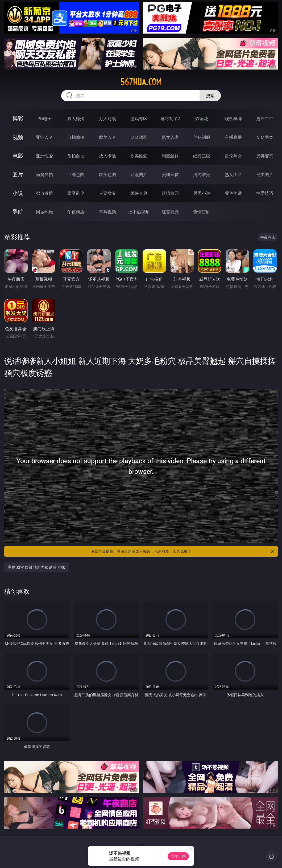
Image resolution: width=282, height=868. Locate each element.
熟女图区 (233, 174)
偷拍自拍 (76, 156)
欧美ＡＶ (107, 137)
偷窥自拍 (44, 174)
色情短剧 (202, 212)
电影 (18, 156)
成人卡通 (107, 156)
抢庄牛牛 (265, 119)
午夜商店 (76, 212)
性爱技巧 (265, 193)
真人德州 (76, 119)
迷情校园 (170, 193)
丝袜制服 (202, 137)
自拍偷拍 (76, 137)
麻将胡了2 (170, 119)
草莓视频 (107, 212)
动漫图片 (139, 174)
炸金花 (202, 119)
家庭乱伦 (76, 193)
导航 (18, 212)
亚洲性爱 (44, 156)
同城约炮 (44, 212)
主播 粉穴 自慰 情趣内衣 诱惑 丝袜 (36, 567)
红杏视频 (170, 212)
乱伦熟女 (233, 156)
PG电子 (45, 119)
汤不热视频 (139, 212)
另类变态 (265, 156)
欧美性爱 (139, 156)
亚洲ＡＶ (44, 137)
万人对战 (107, 119)
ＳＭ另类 (265, 137)
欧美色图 (107, 174)
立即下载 (178, 856)
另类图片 (265, 174)
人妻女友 (107, 193)
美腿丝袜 (170, 174)
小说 (18, 193)
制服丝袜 (170, 156)
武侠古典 (139, 193)
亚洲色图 (76, 174)
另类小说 (202, 193)
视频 (18, 137)
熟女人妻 (170, 137)
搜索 (210, 96)
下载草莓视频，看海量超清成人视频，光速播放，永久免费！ (183, 551)
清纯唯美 (202, 174)
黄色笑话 (233, 193)
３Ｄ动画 (139, 137)
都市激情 (44, 193)
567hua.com (141, 82)
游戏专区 (139, 119)
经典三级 (202, 156)
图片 (18, 174)
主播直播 (233, 137)
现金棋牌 (233, 119)
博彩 (18, 118)
